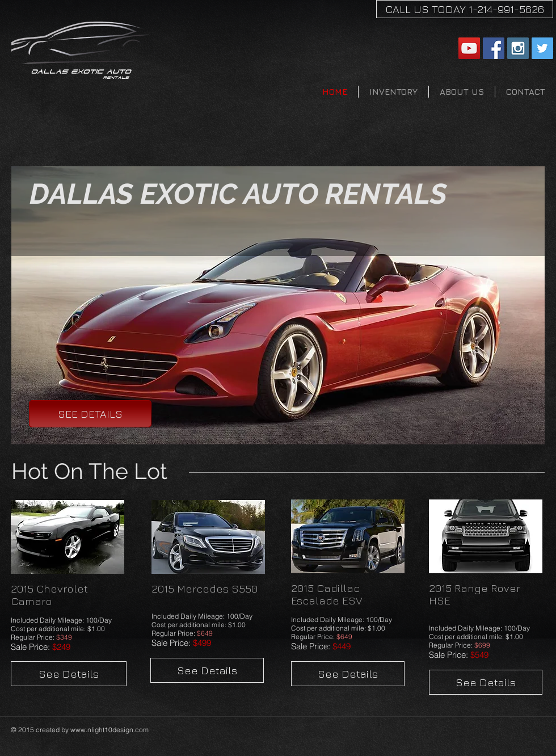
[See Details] (69, 674)
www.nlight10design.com (109, 730)
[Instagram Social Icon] (518, 48)
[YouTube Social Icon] (469, 48)
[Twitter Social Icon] (542, 48)
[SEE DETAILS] (90, 414)
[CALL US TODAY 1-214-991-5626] (465, 9)
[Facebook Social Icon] (494, 48)
